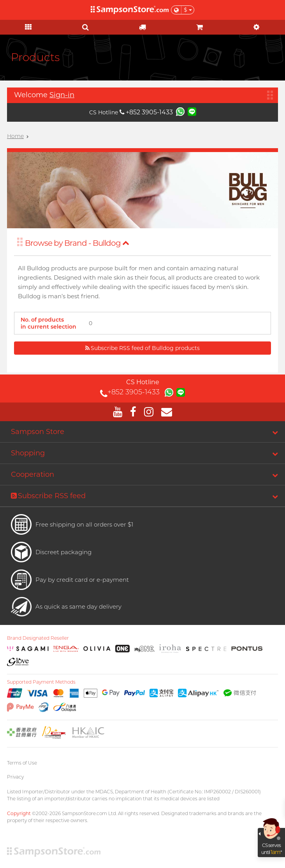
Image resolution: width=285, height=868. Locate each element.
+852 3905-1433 (146, 112)
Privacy (15, 777)
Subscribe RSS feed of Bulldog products (142, 348)
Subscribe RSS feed (48, 496)
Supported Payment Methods (41, 682)
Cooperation (33, 474)
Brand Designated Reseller (38, 638)
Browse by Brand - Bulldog (77, 243)
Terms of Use (22, 763)
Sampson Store (38, 432)
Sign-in (62, 95)
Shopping (28, 453)
